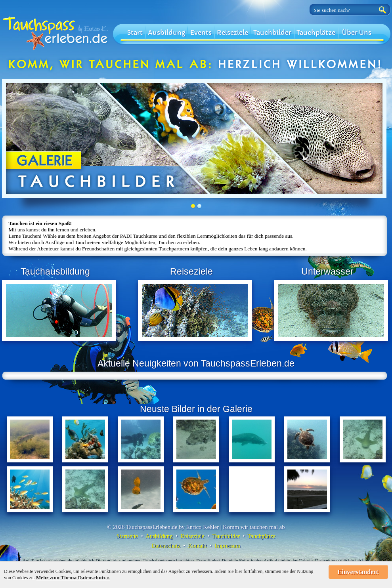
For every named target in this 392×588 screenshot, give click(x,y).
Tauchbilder (272, 32)
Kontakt (198, 546)
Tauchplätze (316, 32)
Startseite (127, 536)
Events (201, 32)
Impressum (228, 546)
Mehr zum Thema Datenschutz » (73, 577)
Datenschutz (166, 546)
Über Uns (357, 32)
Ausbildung (166, 32)
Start (135, 32)
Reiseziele (232, 32)
